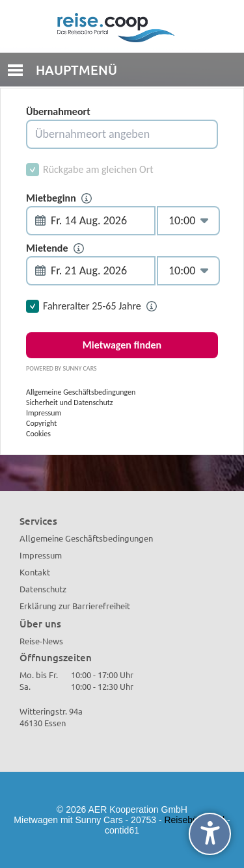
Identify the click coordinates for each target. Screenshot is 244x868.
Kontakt (35, 572)
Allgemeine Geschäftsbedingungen (86, 538)
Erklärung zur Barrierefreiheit (75, 606)
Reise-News (41, 641)
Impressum (41, 555)
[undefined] (210, 834)
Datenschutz (43, 589)
